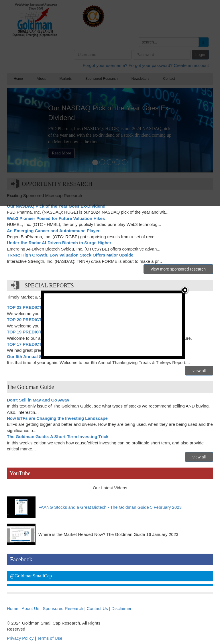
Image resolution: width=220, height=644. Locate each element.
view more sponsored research (178, 269)
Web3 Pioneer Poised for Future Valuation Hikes (56, 218)
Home (13, 608)
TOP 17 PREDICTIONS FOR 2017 (40, 344)
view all (199, 371)
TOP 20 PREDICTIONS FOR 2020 (40, 320)
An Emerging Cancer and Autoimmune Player (53, 231)
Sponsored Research (63, 608)
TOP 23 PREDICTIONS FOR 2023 (40, 307)
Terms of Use (50, 638)
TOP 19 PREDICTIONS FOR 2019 (40, 332)
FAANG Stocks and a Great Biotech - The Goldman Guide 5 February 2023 (110, 507)
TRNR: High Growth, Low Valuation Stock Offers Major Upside (70, 255)
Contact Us (97, 608)
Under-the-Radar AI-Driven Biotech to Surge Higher (59, 243)
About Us (30, 608)
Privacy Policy (20, 638)
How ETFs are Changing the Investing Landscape (57, 418)
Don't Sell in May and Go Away (38, 400)
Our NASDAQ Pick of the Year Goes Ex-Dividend (56, 206)
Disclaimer (121, 608)
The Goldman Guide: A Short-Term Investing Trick (58, 437)
